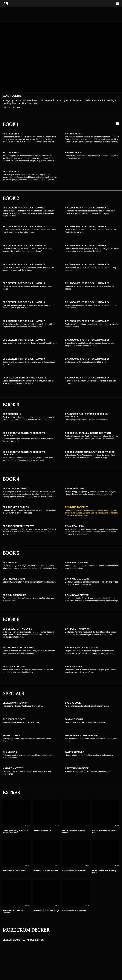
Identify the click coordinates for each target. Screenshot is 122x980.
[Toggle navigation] (117, 3)
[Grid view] (118, 123)
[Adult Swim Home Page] (9, 3)
